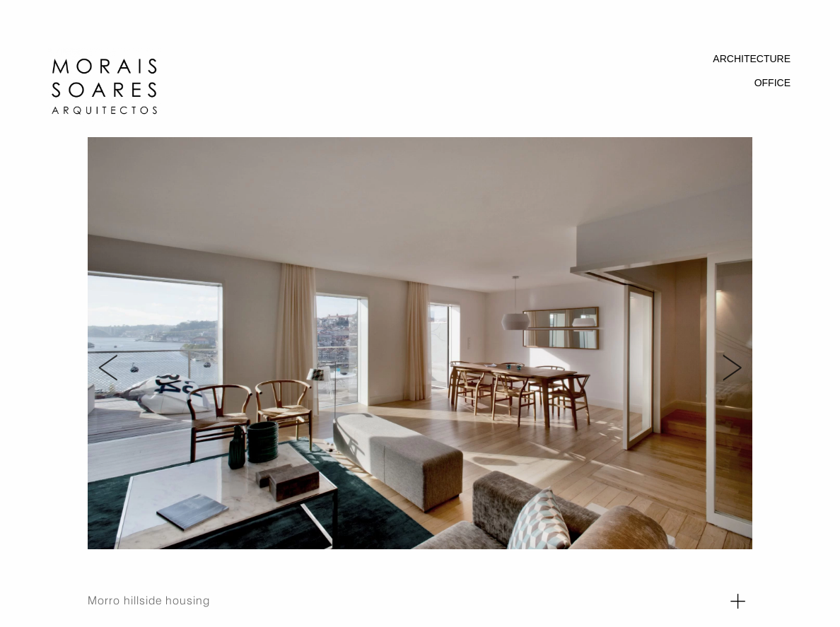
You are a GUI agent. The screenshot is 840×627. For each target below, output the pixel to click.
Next (732, 350)
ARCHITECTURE (752, 59)
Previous (102, 350)
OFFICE (772, 83)
